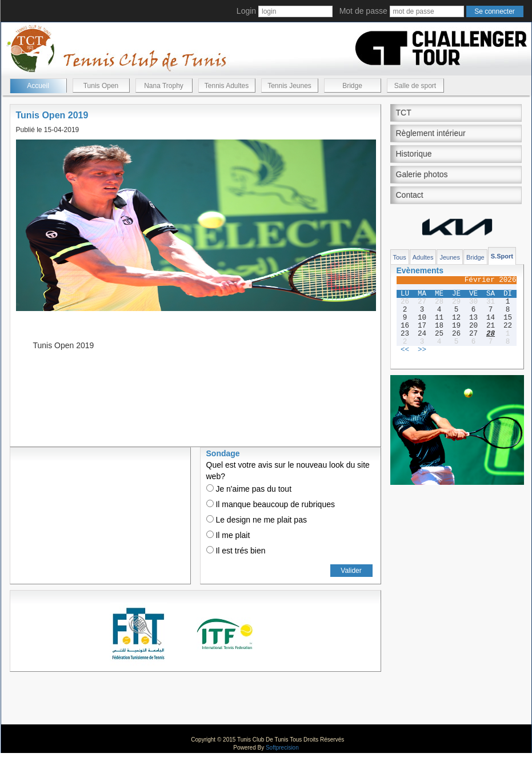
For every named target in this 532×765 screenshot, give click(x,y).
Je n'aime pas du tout (249, 489)
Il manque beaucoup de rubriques (271, 504)
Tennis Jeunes (289, 86)
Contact (410, 195)
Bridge (352, 86)
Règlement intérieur (431, 133)
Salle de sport (415, 86)
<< (405, 350)
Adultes (423, 257)
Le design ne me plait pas (257, 520)
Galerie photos (422, 174)
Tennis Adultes (227, 86)
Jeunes (449, 257)
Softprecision (282, 748)
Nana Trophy (164, 86)
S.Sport (502, 256)
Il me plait (228, 535)
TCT (404, 113)
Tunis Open (101, 86)
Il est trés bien (236, 551)
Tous (400, 257)
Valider (351, 571)
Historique (414, 154)
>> (422, 350)
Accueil (38, 86)
